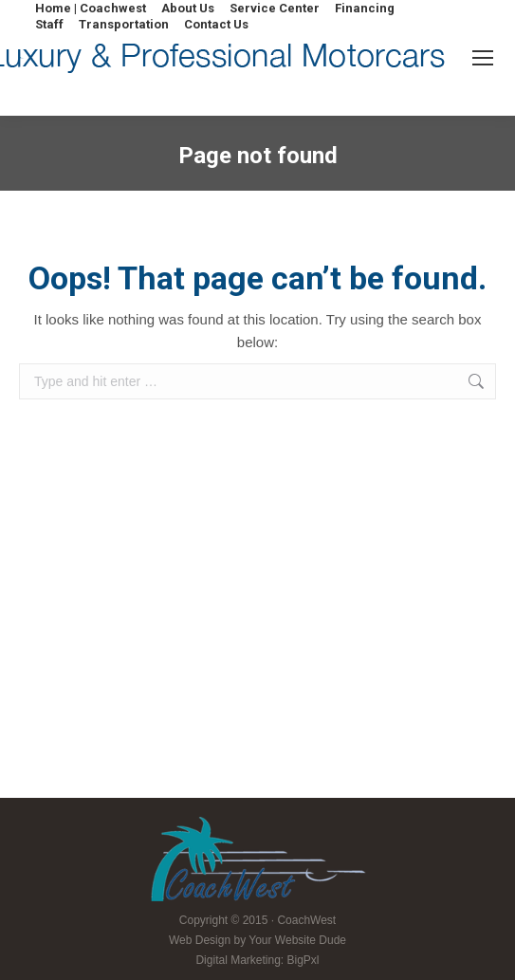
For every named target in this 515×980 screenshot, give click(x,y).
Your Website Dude (297, 940)
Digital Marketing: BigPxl (257, 960)
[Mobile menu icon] (483, 58)
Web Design (200, 940)
